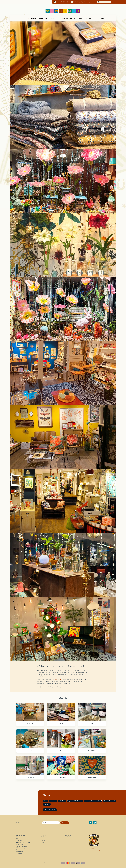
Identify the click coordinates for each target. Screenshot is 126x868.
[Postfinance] (73, 863)
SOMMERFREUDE (83, 19)
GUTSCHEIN (93, 19)
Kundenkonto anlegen (71, 837)
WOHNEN (34, 19)
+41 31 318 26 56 (93, 849)
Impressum (20, 852)
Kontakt (19, 837)
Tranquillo (47, 804)
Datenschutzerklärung (23, 850)
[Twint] (78, 863)
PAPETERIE (72, 19)
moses (87, 801)
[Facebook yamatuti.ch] (90, 823)
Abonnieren (65, 823)
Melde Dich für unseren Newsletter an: (28, 823)
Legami (70, 801)
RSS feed (43, 842)
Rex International (96, 801)
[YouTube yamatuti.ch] (95, 823)
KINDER (56, 19)
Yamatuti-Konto (57, 680)
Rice (105, 801)
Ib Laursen (53, 801)
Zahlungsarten (21, 844)
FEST (50, 19)
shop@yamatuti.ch (94, 851)
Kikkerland (62, 801)
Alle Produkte (45, 837)
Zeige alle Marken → (50, 810)
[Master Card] (68, 863)
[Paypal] (83, 863)
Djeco (46, 801)
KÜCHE (41, 19)
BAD (46, 19)
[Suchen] (104, 2)
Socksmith (112, 801)
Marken (101, 19)
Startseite (26, 19)
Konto (84, 2)
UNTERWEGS (64, 19)
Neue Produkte (45, 839)
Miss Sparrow (78, 801)
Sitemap (19, 853)
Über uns (19, 839)
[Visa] (63, 863)
